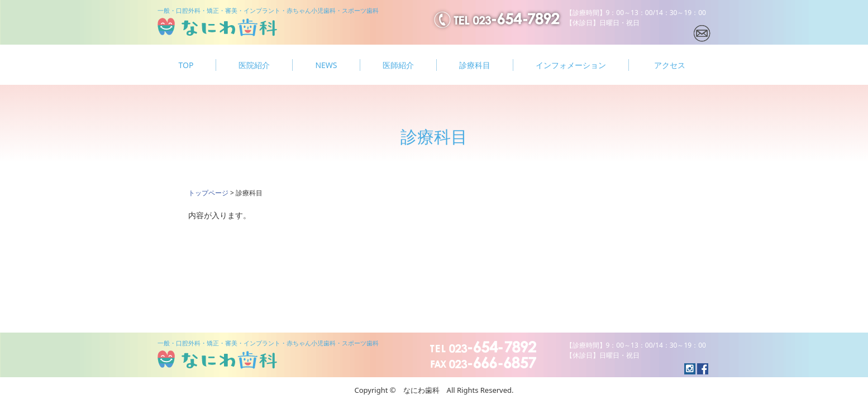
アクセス (670, 65)
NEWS (326, 65)
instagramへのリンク (703, 369)
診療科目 (475, 65)
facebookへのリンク (690, 369)
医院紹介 (254, 65)
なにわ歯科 (217, 27)
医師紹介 (398, 65)
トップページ (208, 193)
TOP (186, 65)
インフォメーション (571, 65)
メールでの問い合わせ (702, 33)
